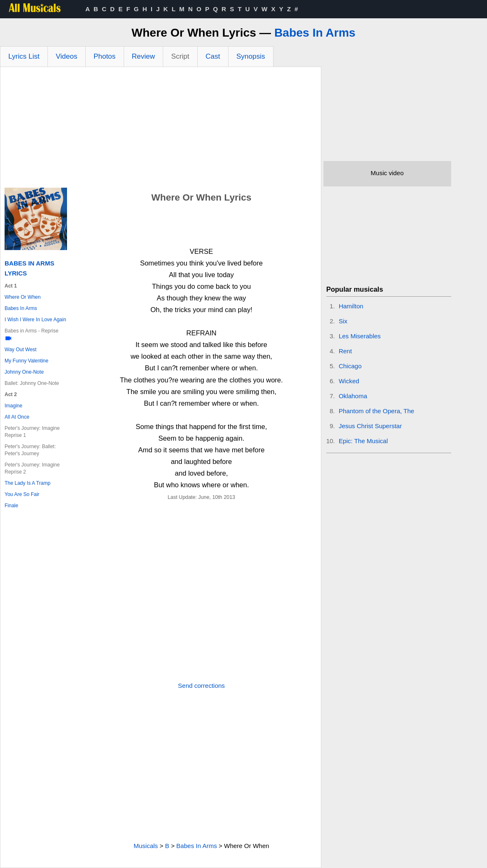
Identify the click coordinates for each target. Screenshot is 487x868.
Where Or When (23, 297)
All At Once (17, 417)
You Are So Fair (22, 494)
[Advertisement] (161, 129)
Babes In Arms (315, 33)
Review (144, 56)
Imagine (14, 406)
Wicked (349, 381)
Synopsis (251, 56)
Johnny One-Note (24, 372)
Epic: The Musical (363, 441)
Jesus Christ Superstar (370, 426)
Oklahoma (353, 396)
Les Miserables (360, 336)
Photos (105, 56)
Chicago (350, 366)
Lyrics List (24, 56)
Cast (213, 56)
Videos (67, 56)
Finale (11, 506)
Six (343, 321)
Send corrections (202, 686)
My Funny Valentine (26, 361)
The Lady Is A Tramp (27, 483)
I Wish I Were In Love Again (35, 320)
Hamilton (351, 306)
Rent (345, 351)
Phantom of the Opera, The (377, 411)
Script (180, 56)
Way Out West (21, 350)
